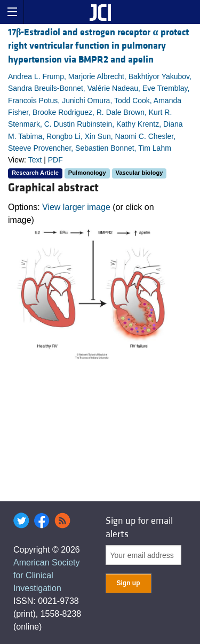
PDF (55, 160)
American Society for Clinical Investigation (47, 575)
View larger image (76, 207)
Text (35, 160)
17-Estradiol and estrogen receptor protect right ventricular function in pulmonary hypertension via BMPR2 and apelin (98, 46)
